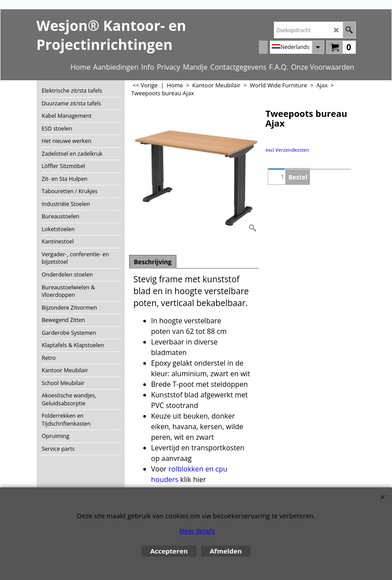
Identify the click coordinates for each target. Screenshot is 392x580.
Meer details (197, 531)
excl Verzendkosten (287, 150)
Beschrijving (153, 262)
